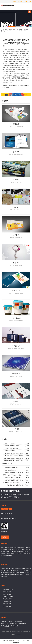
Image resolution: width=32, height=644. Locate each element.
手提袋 (16, 207)
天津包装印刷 (13, 624)
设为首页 (21, 2)
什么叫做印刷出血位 (10, 451)
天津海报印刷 (22, 624)
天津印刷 (20, 49)
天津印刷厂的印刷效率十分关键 (13, 475)
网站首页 (13, 30)
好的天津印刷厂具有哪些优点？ (13, 483)
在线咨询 (5, 537)
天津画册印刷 (19, 621)
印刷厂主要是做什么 (10, 470)
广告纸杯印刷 (16, 318)
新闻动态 (20, 30)
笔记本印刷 (16, 291)
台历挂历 (16, 235)
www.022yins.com (7, 82)
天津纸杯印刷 (15, 626)
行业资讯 (4, 463)
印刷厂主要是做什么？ (11, 443)
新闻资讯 (4, 439)
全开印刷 (16, 263)
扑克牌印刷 (16, 346)
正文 (5, 31)
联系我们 (16, 497)
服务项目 (20, 495)
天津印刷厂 (7, 6)
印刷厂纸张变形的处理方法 (12, 446)
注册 (26, 2)
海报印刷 (16, 180)
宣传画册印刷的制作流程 (11, 448)
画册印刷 (16, 124)
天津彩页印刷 (4, 624)
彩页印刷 (16, 152)
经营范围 (27, 495)
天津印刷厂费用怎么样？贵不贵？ (14, 478)
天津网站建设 (12, 641)
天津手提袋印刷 (5, 626)
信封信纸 (16, 401)
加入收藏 (14, 2)
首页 (2, 495)
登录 (30, 2)
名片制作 (16, 429)
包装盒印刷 (16, 374)
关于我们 (10, 497)
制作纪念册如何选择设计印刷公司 (14, 485)
